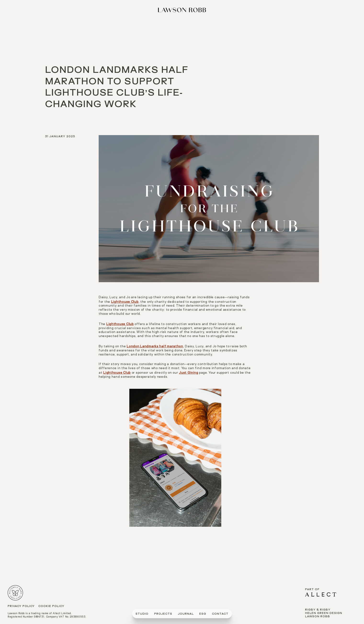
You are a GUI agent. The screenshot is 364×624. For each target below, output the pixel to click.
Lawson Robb (318, 617)
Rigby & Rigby (318, 610)
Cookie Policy (51, 606)
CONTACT (220, 614)
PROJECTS (163, 614)
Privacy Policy (21, 606)
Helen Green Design (324, 613)
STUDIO (142, 614)
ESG (203, 614)
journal (186, 614)
